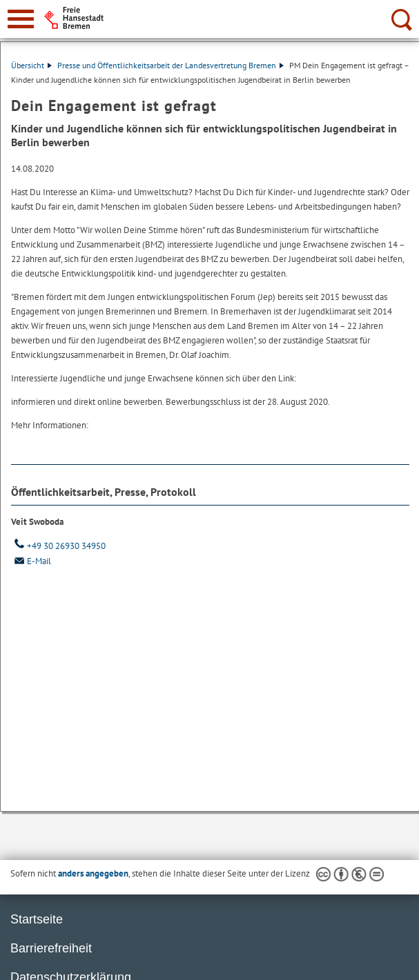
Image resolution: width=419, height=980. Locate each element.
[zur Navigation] (21, 19)
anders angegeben (93, 873)
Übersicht (31, 65)
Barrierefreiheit (51, 948)
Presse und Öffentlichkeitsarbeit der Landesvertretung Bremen (170, 65)
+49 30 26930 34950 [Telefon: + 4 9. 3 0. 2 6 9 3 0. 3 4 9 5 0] (58, 546)
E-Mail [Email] (31, 561)
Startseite (37, 919)
